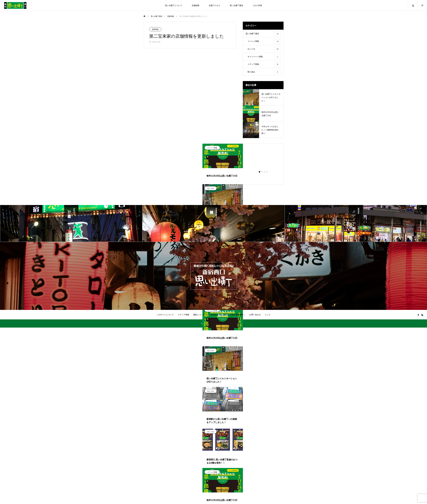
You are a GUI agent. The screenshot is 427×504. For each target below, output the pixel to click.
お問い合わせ (255, 318)
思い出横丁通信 (236, 5)
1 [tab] (260, 175)
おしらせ (211, 192)
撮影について (199, 318)
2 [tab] (262, 175)
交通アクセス (215, 5)
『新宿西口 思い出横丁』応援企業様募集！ (227, 318)
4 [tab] (267, 175)
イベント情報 (212, 151)
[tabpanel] (223, 208)
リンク (268, 318)
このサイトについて (165, 318)
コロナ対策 (257, 5)
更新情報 (155, 29)
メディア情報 (183, 318)
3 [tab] (265, 175)
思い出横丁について (174, 5)
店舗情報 (195, 5)
